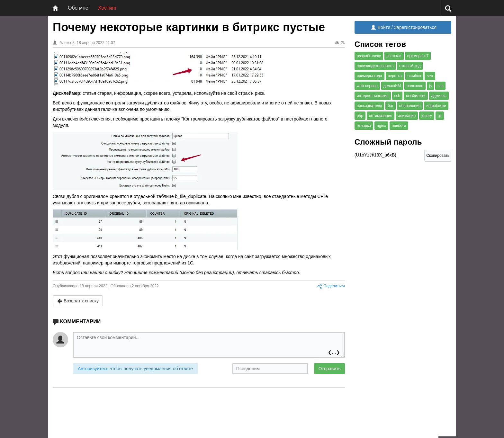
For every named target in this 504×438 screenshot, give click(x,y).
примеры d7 (418, 56)
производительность (375, 66)
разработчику (369, 56)
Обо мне (78, 8)
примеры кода (369, 76)
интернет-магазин (373, 96)
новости (399, 126)
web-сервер (367, 86)
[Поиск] (448, 8)
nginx (381, 126)
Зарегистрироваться (415, 27)
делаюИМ (392, 86)
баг (391, 106)
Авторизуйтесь (93, 369)
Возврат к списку (78, 301)
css (440, 86)
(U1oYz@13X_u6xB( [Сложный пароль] (381, 157)
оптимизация (381, 116)
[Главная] (55, 8)
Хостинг (107, 8)
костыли (394, 56)
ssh (397, 96)
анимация (407, 116)
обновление (410, 106)
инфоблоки (436, 106)
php (360, 116)
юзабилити (416, 96)
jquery (427, 116)
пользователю (369, 106)
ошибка (414, 76)
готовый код (410, 66)
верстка (395, 76)
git (440, 116)
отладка (364, 126)
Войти (381, 27)
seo (430, 76)
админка (439, 96)
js (431, 86)
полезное (415, 86)
